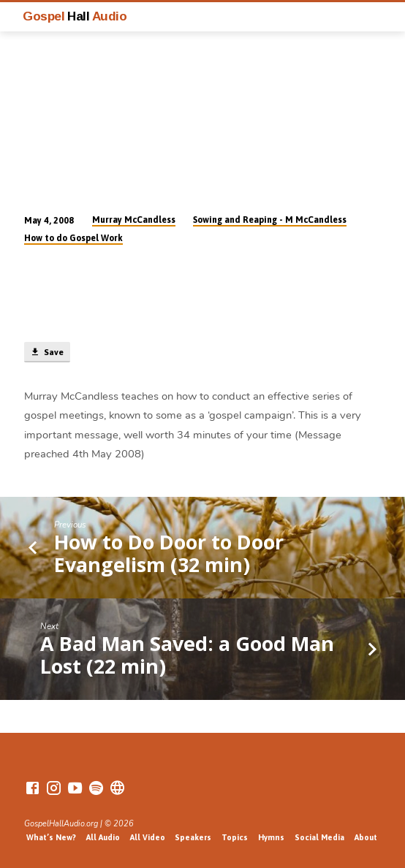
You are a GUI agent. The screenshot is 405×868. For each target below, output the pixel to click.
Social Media (319, 837)
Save (47, 352)
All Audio (103, 837)
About (366, 837)
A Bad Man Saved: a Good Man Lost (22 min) (187, 654)
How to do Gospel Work (73, 238)
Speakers (193, 837)
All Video (148, 837)
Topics (235, 837)
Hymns (271, 837)
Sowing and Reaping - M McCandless (270, 220)
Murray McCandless (134, 220)
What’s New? (51, 837)
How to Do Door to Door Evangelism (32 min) (169, 553)
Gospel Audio (75, 16)
